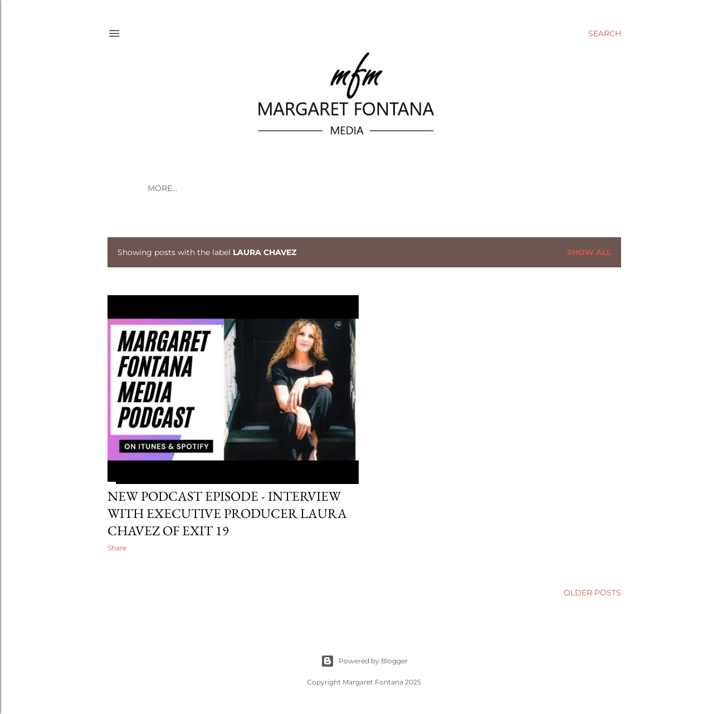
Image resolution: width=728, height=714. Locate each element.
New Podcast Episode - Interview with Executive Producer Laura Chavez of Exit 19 (227, 513)
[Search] (605, 33)
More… (162, 188)
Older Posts (592, 593)
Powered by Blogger (364, 661)
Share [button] (117, 548)
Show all (589, 252)
